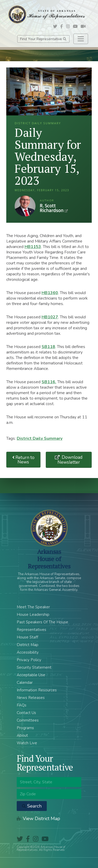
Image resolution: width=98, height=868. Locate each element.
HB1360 (50, 293)
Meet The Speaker (33, 607)
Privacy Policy (29, 660)
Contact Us (26, 713)
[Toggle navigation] (81, 39)
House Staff (27, 637)
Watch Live (27, 743)
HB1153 (33, 247)
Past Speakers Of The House (42, 622)
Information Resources (37, 690)
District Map (28, 645)
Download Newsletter (70, 460)
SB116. (49, 382)
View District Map (38, 819)
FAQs (22, 705)
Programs (25, 728)
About (22, 735)
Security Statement (34, 667)
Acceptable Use (31, 675)
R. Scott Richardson (25, 206)
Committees (28, 720)
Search (32, 806)
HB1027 (50, 317)
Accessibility (28, 652)
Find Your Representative (43, 39)
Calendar (25, 683)
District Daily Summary (40, 438)
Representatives (31, 630)
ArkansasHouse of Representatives (49, 559)
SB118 (48, 347)
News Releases (31, 698)
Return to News (24, 460)
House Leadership (33, 615)
